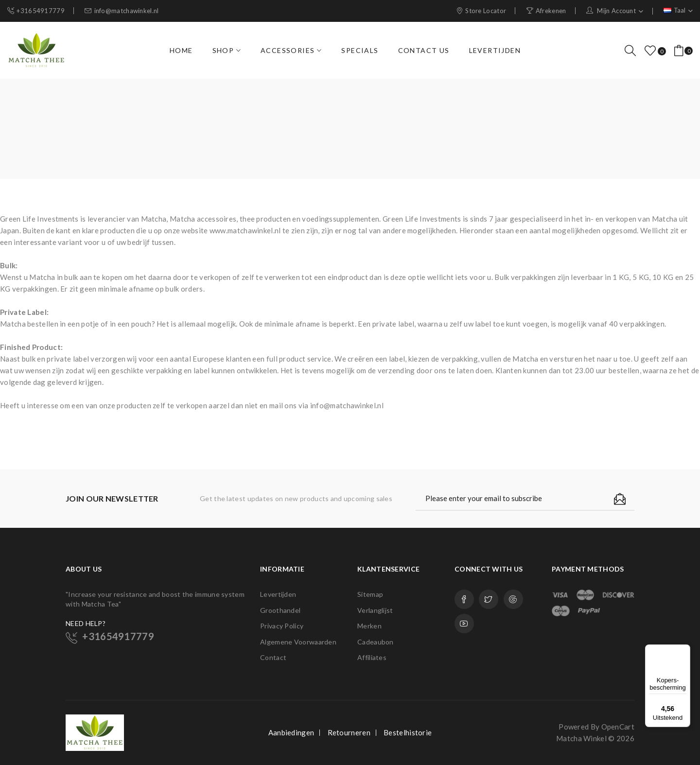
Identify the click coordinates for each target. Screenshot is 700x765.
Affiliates (372, 657)
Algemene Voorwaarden (298, 642)
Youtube (464, 624)
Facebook (464, 599)
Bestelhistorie (408, 732)
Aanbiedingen (291, 732)
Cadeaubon (376, 642)
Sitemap (370, 594)
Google (513, 599)
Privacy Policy (282, 626)
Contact (273, 657)
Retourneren (349, 732)
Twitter (489, 599)
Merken (369, 626)
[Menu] (684, 650)
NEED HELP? (86, 623)
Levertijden (278, 594)
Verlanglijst (375, 610)
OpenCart (618, 727)
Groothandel (280, 610)
